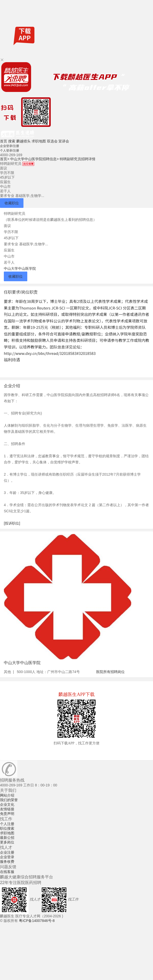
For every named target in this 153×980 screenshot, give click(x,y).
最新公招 (7, 838)
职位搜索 (7, 828)
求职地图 (39, 141)
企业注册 (7, 852)
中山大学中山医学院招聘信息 (34, 159)
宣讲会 (64, 141)
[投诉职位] (12, 523)
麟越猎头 (23, 141)
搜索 (12, 141)
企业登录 (7, 857)
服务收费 (7, 862)
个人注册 (7, 824)
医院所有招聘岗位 (110, 672)
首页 (4, 141)
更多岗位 (7, 842)
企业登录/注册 (10, 146)
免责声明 (7, 814)
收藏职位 (12, 203)
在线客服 (7, 872)
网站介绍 (7, 795)
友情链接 (7, 809)
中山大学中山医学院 (20, 269)
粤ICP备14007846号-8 (37, 921)
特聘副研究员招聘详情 (78, 159)
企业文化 (7, 804)
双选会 (52, 141)
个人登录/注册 (10, 151)
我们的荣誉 (9, 800)
